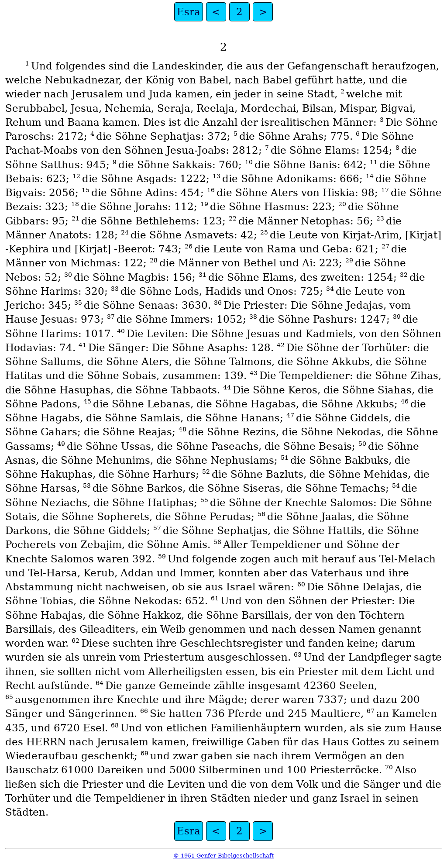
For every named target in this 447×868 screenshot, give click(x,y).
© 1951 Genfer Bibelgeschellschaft (223, 856)
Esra (189, 12)
